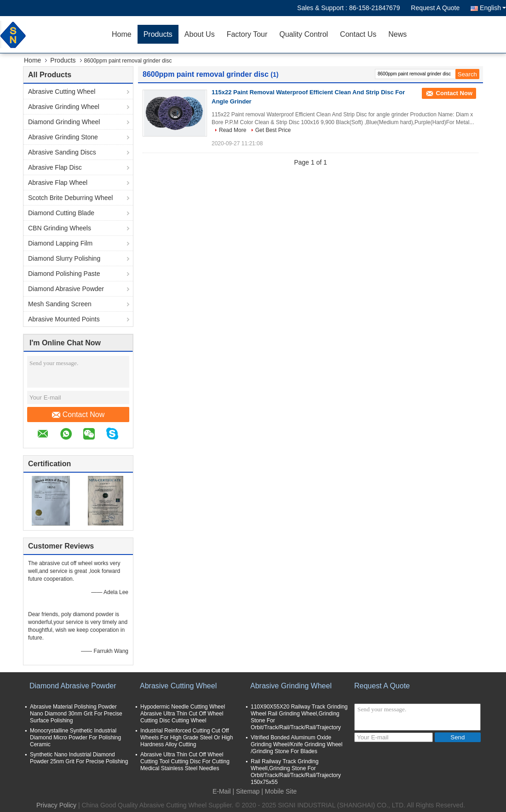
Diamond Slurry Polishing (64, 258)
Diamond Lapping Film (60, 243)
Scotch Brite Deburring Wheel (70, 198)
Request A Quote (435, 8)
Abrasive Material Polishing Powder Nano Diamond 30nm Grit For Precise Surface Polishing (76, 714)
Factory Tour (247, 34)
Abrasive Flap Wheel (58, 183)
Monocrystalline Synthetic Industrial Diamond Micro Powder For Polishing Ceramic (75, 738)
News (397, 34)
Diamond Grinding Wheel (64, 122)
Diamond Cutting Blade (61, 213)
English (493, 8)
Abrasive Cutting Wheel (62, 91)
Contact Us (358, 34)
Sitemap (248, 791)
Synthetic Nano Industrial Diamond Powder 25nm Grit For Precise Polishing (79, 758)
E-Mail (222, 791)
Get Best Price (273, 130)
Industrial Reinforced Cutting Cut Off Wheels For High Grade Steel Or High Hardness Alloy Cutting (187, 738)
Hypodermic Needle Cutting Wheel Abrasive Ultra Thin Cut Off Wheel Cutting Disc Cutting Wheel (183, 714)
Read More (233, 130)
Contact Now (78, 415)
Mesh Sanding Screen (60, 304)
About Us (200, 34)
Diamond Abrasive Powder (66, 289)
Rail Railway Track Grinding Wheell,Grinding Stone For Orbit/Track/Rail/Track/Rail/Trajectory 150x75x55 (296, 772)
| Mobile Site (279, 791)
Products (158, 34)
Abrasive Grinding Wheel (64, 107)
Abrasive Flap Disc (55, 167)
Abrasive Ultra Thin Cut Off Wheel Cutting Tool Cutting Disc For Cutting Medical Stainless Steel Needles (185, 761)
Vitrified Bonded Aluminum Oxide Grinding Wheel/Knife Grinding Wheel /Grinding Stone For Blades (296, 744)
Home (122, 34)
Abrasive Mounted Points (64, 319)
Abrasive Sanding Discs (62, 152)
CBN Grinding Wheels (60, 228)
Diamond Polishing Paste (64, 274)
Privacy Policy (56, 805)
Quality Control (304, 34)
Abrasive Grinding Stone (63, 137)
